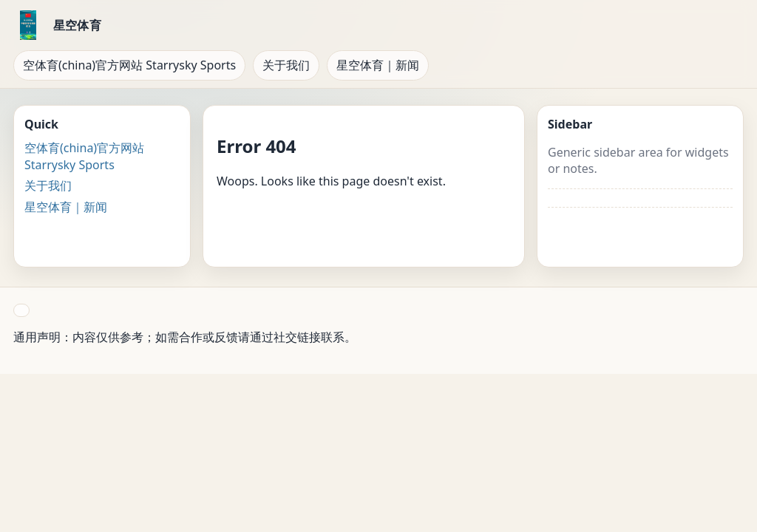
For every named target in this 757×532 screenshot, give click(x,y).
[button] (21, 310)
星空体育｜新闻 (378, 65)
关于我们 (286, 65)
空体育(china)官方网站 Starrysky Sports (129, 65)
